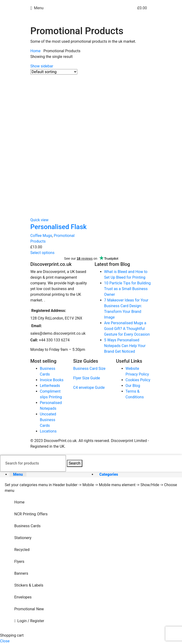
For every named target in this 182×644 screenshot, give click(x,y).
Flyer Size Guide (87, 378)
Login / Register (31, 621)
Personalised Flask (59, 227)
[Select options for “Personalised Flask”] (42, 253)
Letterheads (50, 386)
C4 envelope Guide (89, 388)
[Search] (33, 463)
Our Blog (133, 386)
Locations (48, 431)
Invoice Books (52, 380)
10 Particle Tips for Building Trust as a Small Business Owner (128, 289)
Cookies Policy (138, 380)
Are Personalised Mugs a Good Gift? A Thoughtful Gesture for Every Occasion (127, 329)
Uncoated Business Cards (48, 420)
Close (5, 641)
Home (36, 51)
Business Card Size (89, 369)
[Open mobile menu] (37, 8)
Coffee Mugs (41, 236)
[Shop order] (54, 72)
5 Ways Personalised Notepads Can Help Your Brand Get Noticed (125, 346)
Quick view (39, 220)
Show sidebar (42, 66)
